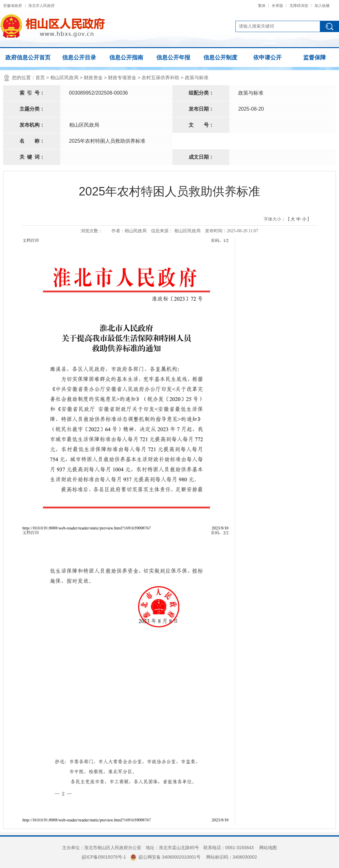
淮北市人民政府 (41, 6)
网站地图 (268, 848)
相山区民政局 (64, 77)
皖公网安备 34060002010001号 (165, 857)
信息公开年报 (173, 58)
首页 (40, 77)
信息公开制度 (220, 58)
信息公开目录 (79, 58)
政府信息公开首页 (28, 58)
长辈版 (277, 6)
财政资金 (93, 77)
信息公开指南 (126, 58)
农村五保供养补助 (160, 77)
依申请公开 (267, 58)
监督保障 (315, 58)
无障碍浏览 (299, 6)
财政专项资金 (122, 77)
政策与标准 (197, 77)
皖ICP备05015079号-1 (104, 857)
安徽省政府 (13, 6)
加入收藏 (322, 6)
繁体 (262, 6)
